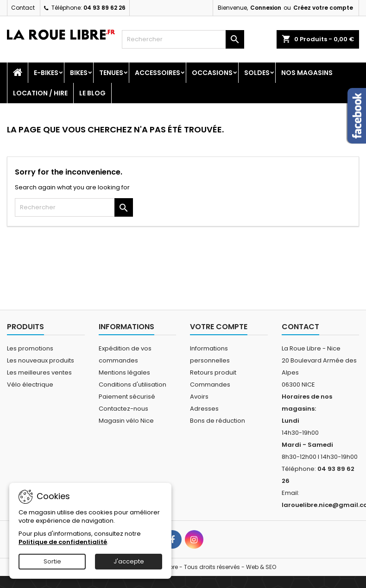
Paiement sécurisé (127, 397)
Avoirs (199, 397)
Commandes (210, 385)
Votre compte (219, 327)
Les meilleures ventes (39, 372)
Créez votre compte (323, 8)
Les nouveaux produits (41, 360)
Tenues (111, 73)
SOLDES (257, 73)
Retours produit (213, 372)
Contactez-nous (123, 409)
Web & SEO (261, 567)
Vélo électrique (30, 385)
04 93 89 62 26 (104, 8)
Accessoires (158, 73)
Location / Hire (40, 93)
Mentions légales (124, 372)
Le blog (92, 93)
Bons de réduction (218, 421)
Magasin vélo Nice (126, 421)
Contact (23, 8)
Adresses (204, 409)
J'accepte (129, 561)
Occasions (212, 73)
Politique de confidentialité (63, 542)
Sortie (52, 561)
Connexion (266, 8)
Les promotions (30, 348)
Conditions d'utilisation (133, 385)
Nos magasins (307, 73)
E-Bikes (46, 73)
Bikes (79, 73)
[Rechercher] (183, 39)
